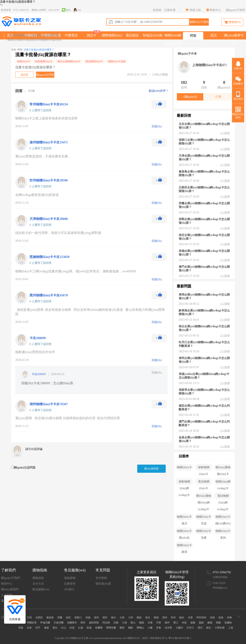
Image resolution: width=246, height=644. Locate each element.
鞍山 (133, 623)
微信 (66, 10)
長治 (148, 618)
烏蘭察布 (72, 623)
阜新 (184, 623)
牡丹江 (190, 628)
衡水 (113, 618)
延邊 (89, 628)
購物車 (232, 22)
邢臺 (60, 618)
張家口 (78, 618)
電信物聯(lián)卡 (94, 61)
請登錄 (157, 10)
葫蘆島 (228, 623)
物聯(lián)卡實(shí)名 (184, 532)
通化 (55, 628)
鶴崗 (131, 628)
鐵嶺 (210, 623)
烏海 (221, 618)
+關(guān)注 (190, 97)
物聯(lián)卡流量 (117, 61)
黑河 (200, 628)
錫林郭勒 (94, 623)
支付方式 (38, 584)
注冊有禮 (170, 10)
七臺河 (179, 628)
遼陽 (193, 623)
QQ (77, 10)
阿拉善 (106, 623)
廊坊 (105, 618)
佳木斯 (168, 628)
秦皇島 (50, 618)
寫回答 (24, 75)
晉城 (156, 618)
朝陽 (218, 623)
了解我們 (8, 570)
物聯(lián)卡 (24, 61)
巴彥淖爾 (59, 623)
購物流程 (38, 578)
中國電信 (71, 35)
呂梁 (190, 618)
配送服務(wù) (41, 589)
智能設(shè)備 (152, 35)
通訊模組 (132, 35)
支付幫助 (101, 578)
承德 (88, 618)
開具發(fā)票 (103, 584)
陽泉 (139, 618)
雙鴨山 (140, 628)
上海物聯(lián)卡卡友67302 (211, 65)
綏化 (209, 628)
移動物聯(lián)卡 (44, 61)
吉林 (29, 628)
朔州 (165, 618)
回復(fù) (157, 373)
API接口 (69, 589)
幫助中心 (215, 10)
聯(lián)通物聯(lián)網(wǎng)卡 (204, 497)
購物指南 (40, 570)
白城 (81, 628)
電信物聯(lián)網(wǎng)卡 (223, 497)
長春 (21, 628)
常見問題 (103, 570)
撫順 (142, 623)
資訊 (213, 35)
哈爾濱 (99, 628)
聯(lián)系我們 (10, 589)
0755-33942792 (222, 572)
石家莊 (39, 618)
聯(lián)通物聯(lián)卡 (69, 61)
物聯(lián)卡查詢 (223, 532)
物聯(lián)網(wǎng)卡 (223, 482)
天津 (29, 618)
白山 (63, 628)
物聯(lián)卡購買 (184, 546)
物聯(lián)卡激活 (184, 518)
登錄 (31, 449)
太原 (122, 618)
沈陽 (116, 623)
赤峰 (229, 618)
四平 (38, 628)
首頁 (14, 50)
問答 (193, 36)
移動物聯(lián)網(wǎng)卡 (184, 482)
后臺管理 (70, 584)
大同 (131, 618)
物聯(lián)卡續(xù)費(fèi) (223, 518)
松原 (72, 628)
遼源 (46, 628)
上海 (231, 628)
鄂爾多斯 (32, 623)
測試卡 (91, 35)
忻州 (173, 618)
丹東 (159, 623)
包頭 (212, 618)
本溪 (150, 623)
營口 (176, 623)
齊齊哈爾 (111, 628)
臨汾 (182, 618)
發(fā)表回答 (151, 469)
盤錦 (201, 623)
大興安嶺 (220, 628)
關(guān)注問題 (45, 75)
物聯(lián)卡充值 (204, 518)
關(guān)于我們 (236, 10)
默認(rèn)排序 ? (158, 91)
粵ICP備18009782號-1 (180, 638)
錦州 (167, 623)
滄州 (96, 618)
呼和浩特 (201, 618)
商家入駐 (195, 10)
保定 (68, 618)
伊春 (159, 628)
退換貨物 (70, 578)
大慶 (150, 628)
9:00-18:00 (219, 583)
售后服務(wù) (75, 570)
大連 (124, 623)
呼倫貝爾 (45, 623)
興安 (83, 623)
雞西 (122, 628)
